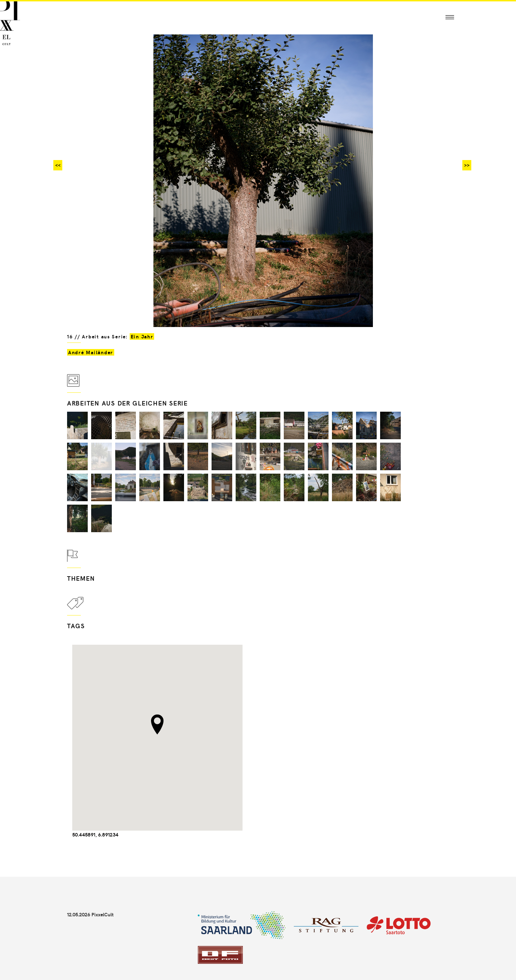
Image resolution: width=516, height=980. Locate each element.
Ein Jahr (142, 336)
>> (467, 165)
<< (58, 165)
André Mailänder (91, 352)
